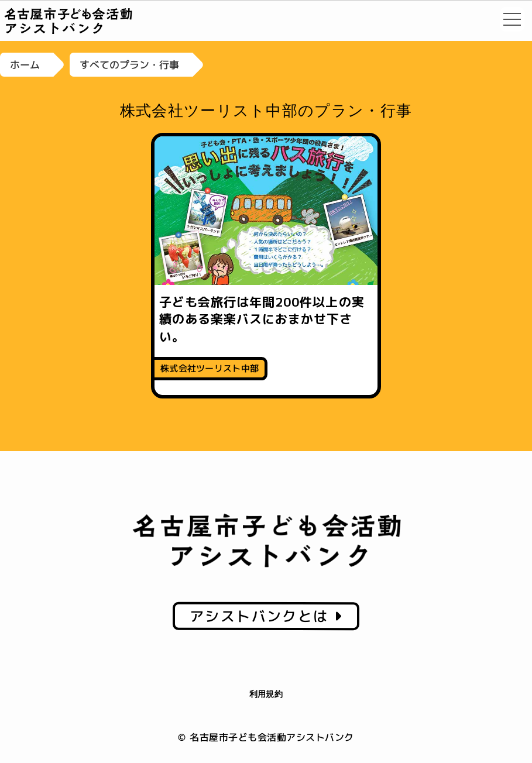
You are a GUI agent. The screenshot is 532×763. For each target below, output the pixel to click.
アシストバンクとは (266, 616)
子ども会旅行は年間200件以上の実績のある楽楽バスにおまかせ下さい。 (262, 319)
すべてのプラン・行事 (129, 65)
